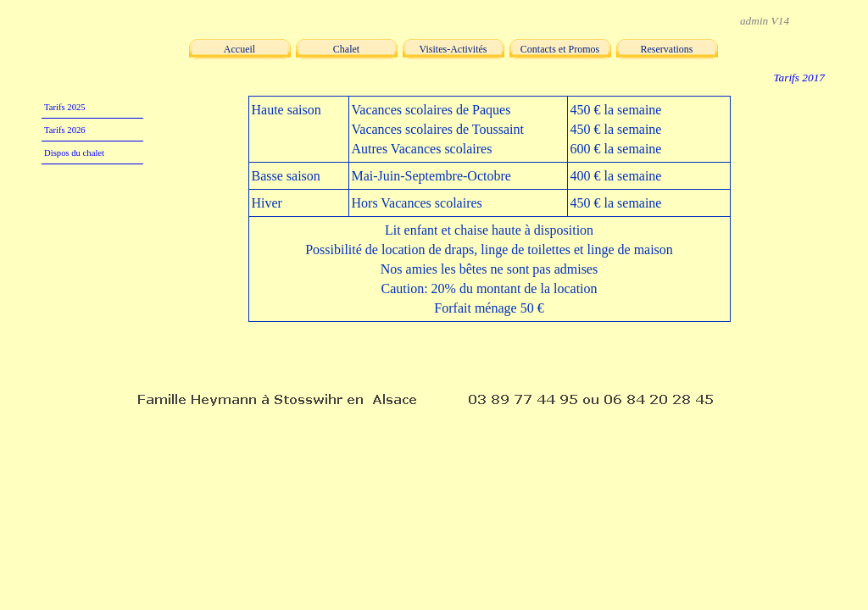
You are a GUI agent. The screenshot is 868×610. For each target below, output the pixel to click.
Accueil (239, 49)
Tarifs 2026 (65, 130)
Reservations (667, 49)
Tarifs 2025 (65, 107)
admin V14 (765, 21)
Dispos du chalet (74, 153)
